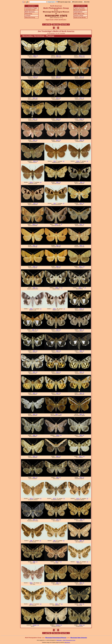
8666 (57, 477)
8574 (34, 98)
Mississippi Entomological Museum (56, 638)
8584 (81, 203)
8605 (57, 351)
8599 (81, 309)
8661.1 (81, 456)
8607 (34, 372)
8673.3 (31, 499)
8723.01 (58, 625)
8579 (34, 161)
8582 (57, 182)
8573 (57, 77)
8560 (34, 56)
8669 (81, 477)
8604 (34, 351)
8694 (81, 583)
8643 (34, 414)
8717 (81, 604)
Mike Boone (67, 642)
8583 (81, 182)
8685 (81, 520)
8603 (57, 330)
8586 (81, 224)
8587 (34, 246)
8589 (34, 267)
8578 (57, 119)
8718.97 (35, 625)
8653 (81, 435)
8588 (81, 246)
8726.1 (81, 625)
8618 (57, 372)
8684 (57, 520)
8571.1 (81, 56)
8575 (57, 98)
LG (37, 56)
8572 (34, 77)
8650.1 (58, 435)
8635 (34, 393)
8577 (81, 98)
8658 (57, 456)
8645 (57, 414)
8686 (81, 541)
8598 (34, 288)
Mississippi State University (79, 638)
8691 (57, 583)
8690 (57, 562)
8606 (81, 351)
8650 (34, 435)
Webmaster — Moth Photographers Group (66, 640)
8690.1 (78, 562)
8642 (81, 393)
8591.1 (81, 267)
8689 (34, 562)
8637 (57, 393)
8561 (57, 56)
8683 (34, 520)
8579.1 (78, 161)
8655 (34, 456)
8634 (81, 372)
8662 (34, 477)
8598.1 (57, 288)
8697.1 (31, 604)
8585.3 (34, 224)
